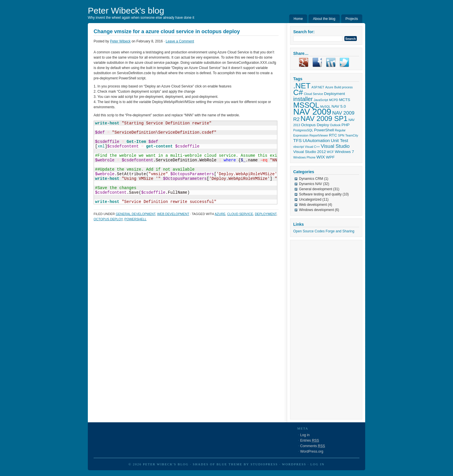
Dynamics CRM (311, 179)
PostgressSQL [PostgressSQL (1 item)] (303, 130)
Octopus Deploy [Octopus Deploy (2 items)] (315, 125)
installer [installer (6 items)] (303, 99)
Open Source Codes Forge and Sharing (324, 231)
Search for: (304, 32)
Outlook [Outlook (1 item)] (335, 125)
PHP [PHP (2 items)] (346, 125)
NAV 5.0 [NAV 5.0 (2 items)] (339, 106)
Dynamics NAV (311, 184)
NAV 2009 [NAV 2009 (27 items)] (312, 112)
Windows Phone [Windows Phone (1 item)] (304, 157)
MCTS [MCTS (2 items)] (345, 100)
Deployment (266, 214)
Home (298, 19)
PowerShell (135, 219)
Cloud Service (240, 214)
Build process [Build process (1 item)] (344, 87)
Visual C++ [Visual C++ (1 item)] (312, 147)
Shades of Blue (210, 464)
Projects (352, 19)
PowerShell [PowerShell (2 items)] (324, 130)
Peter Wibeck (120, 41)
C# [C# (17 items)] (298, 92)
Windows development (316, 210)
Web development (173, 214)
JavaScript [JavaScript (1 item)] (321, 100)
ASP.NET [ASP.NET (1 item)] (318, 87)
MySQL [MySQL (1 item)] (326, 107)
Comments (313, 446)
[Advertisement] (316, 330)
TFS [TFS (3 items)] (297, 140)
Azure (220, 214)
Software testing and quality (320, 194)
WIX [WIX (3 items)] (321, 157)
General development (135, 214)
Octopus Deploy (108, 219)
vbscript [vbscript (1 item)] (299, 147)
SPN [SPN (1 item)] (341, 135)
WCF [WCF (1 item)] (330, 152)
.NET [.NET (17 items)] (302, 86)
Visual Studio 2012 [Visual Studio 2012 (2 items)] (310, 152)
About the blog (324, 19)
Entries (310, 440)
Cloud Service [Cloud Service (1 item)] (313, 94)
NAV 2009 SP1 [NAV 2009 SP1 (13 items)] (324, 118)
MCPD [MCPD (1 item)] (334, 100)
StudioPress (264, 464)
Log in (305, 435)
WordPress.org (312, 451)
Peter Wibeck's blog (126, 11)
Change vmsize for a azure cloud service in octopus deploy (167, 31)
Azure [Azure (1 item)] (329, 87)
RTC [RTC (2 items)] (333, 135)
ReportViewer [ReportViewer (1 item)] (319, 135)
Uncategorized (310, 199)
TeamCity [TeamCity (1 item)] (352, 135)
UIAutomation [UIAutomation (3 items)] (316, 140)
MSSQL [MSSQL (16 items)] (306, 105)
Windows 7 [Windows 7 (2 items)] (344, 152)
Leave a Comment (180, 41)
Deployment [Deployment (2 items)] (335, 94)
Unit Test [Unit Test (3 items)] (339, 140)
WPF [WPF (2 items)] (330, 157)
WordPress (294, 464)
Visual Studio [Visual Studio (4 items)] (335, 146)
